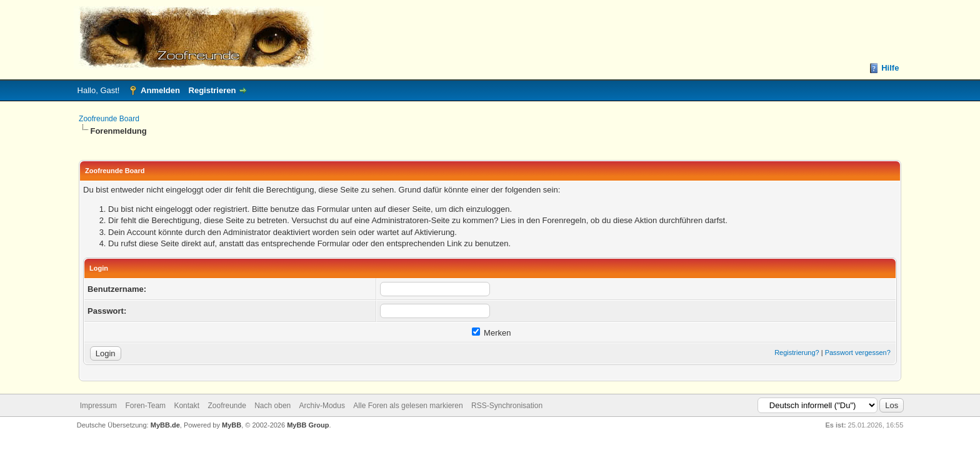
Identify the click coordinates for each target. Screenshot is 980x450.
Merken (492, 333)
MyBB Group (308, 425)
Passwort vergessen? (858, 352)
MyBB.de (165, 425)
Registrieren (212, 90)
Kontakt (187, 406)
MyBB (232, 425)
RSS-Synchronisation (507, 406)
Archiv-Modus (322, 406)
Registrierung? (797, 352)
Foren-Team (145, 406)
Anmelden (160, 90)
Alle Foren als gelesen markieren (408, 406)
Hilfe (890, 68)
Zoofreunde (227, 406)
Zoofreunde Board (109, 119)
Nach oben (272, 406)
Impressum (98, 406)
